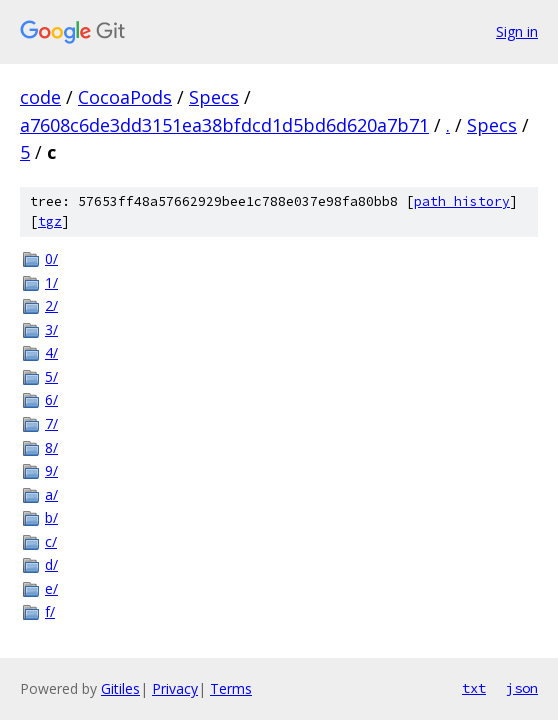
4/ (51, 352)
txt (474, 688)
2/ (51, 305)
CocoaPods (125, 97)
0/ (51, 258)
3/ (51, 329)
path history (462, 201)
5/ (51, 376)
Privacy (175, 688)
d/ (51, 564)
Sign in (517, 31)
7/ (51, 423)
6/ (51, 399)
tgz (50, 221)
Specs (214, 97)
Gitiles (120, 688)
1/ (51, 282)
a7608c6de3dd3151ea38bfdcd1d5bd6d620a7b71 (224, 125)
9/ (51, 470)
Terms (231, 688)
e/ (51, 588)
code (40, 97)
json (522, 688)
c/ (51, 541)
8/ (51, 447)
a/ (51, 494)
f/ (50, 611)
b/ (51, 517)
